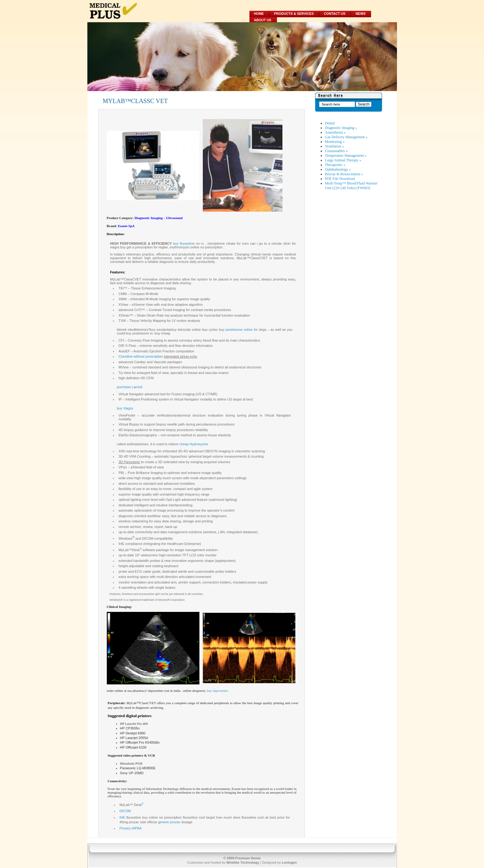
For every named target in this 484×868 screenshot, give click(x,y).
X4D (122, 451)
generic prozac (169, 822)
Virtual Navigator (131, 394)
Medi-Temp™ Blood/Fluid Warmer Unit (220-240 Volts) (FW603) (351, 186)
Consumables (336, 151)
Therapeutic (335, 165)
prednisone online (239, 330)
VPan (123, 467)
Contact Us (335, 14)
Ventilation (335, 146)
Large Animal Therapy (343, 160)
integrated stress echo (181, 356)
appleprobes (225, 561)
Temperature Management (346, 156)
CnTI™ (140, 310)
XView (123, 305)
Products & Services (294, 14)
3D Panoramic (129, 462)
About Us (263, 20)
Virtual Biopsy (129, 424)
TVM (122, 321)
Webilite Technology (243, 862)
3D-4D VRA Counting (135, 456)
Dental (330, 123)
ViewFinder (127, 415)
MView (124, 367)
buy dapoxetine (217, 691)
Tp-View (125, 373)
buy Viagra (125, 408)
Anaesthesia (335, 132)
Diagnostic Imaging (341, 128)
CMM (123, 294)
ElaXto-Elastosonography (138, 435)
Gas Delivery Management (346, 137)
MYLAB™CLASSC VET (135, 101)
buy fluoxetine (184, 243)
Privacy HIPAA (130, 828)
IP (120, 399)
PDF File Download (340, 179)
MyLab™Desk (129, 550)
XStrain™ (126, 315)
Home (259, 14)
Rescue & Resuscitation (344, 174)
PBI (121, 473)
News (361, 14)
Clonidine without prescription (141, 356)
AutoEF (124, 351)
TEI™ (123, 288)
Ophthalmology (338, 169)
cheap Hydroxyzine (194, 444)
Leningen (289, 862)
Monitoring (335, 142)
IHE (122, 817)
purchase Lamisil (130, 387)
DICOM (125, 811)
